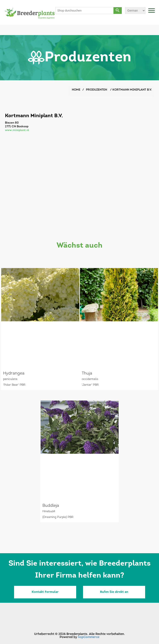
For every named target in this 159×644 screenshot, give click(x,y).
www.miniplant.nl (17, 130)
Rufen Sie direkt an (114, 592)
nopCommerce (89, 637)
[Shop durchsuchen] (85, 11)
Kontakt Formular (45, 592)
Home (76, 90)
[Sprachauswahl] (135, 11)
